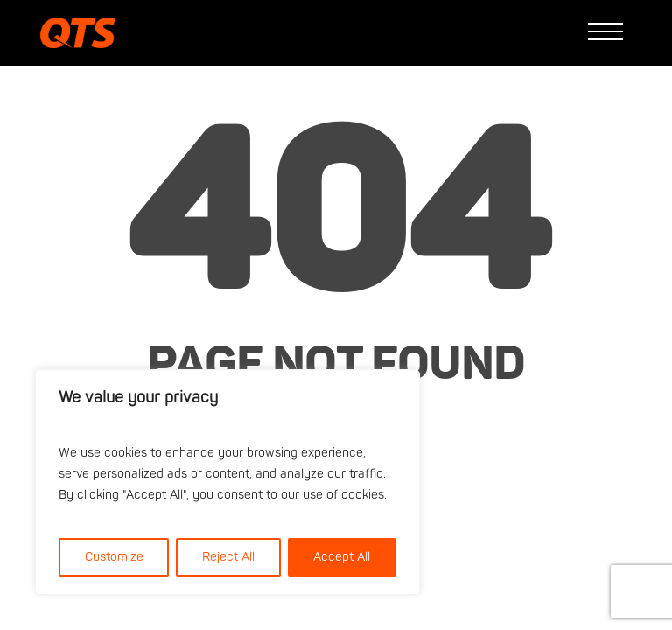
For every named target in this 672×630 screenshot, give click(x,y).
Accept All (342, 557)
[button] (610, 33)
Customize (114, 557)
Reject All (228, 557)
